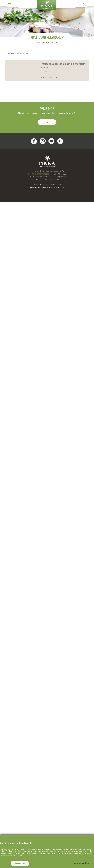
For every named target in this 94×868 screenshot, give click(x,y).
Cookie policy (36, 188)
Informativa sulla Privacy (53, 188)
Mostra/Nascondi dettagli (81, 863)
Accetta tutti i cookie (20, 863)
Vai (47, 122)
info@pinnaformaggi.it (39, 174)
